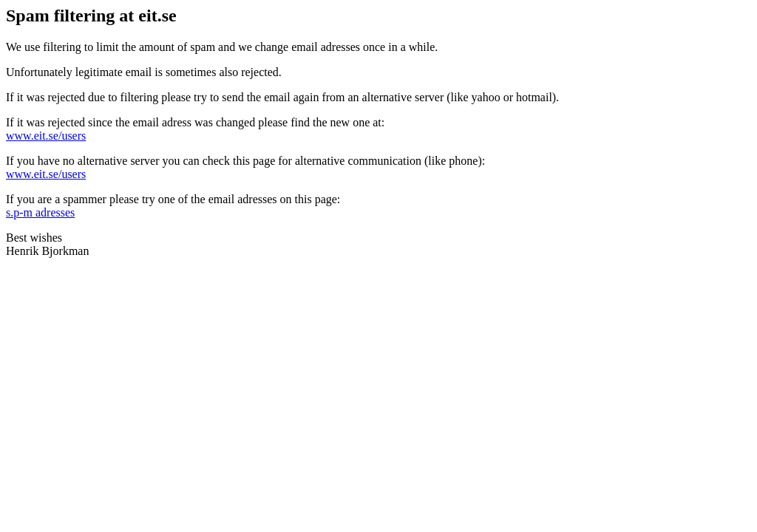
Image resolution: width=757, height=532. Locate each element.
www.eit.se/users (46, 136)
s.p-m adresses (40, 212)
